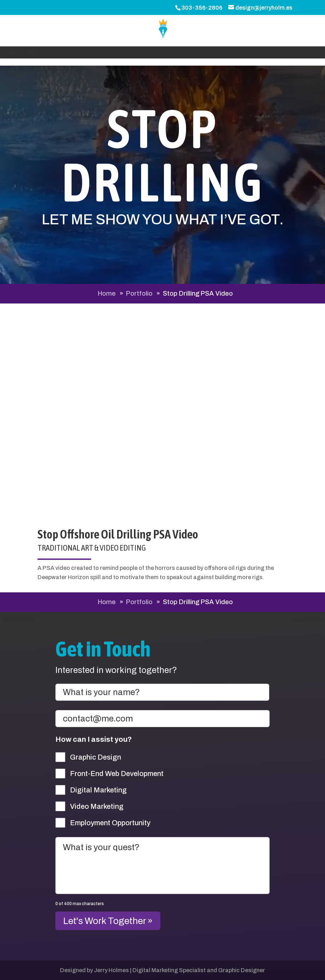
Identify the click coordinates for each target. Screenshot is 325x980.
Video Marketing (97, 806)
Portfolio (139, 294)
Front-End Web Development (117, 774)
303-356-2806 (202, 8)
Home (107, 294)
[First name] (162, 692)
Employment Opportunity (110, 823)
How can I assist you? (94, 739)
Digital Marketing (98, 790)
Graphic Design (96, 757)
